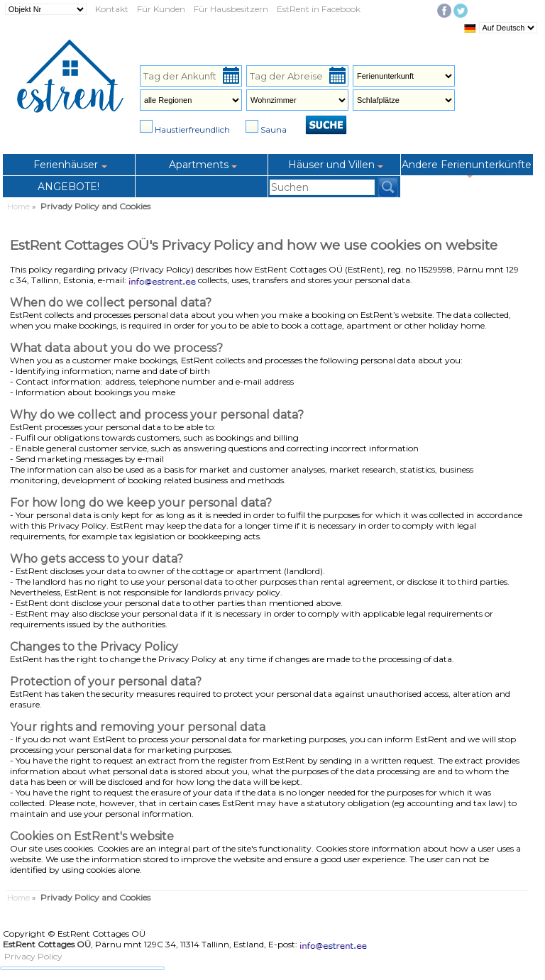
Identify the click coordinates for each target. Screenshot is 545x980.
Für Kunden (161, 9)
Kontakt (112, 9)
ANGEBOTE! (68, 187)
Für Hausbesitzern (231, 9)
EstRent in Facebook (319, 9)
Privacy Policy (33, 956)
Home (18, 207)
